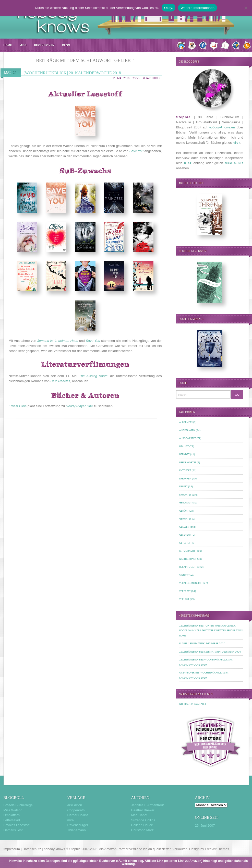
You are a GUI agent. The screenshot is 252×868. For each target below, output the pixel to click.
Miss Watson (13, 810)
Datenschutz (32, 849)
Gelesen (184, 527)
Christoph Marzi (143, 830)
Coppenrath (76, 810)
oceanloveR (187, 673)
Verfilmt (185, 591)
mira (71, 820)
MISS (23, 45)
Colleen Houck (142, 825)
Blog (66, 45)
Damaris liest (13, 830)
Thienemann (77, 830)
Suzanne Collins (143, 820)
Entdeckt (185, 470)
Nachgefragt (188, 559)
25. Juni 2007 (205, 825)
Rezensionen (44, 45)
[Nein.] (246, 8)
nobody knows (54, 849)
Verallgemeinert (190, 583)
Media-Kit (234, 163)
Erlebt (183, 486)
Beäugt (184, 446)
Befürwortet (188, 462)
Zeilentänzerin (189, 626)
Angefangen (187, 430)
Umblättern (12, 815)
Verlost (184, 599)
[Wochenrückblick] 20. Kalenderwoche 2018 (72, 73)
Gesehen (184, 535)
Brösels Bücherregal (19, 805)
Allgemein (186, 422)
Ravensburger (78, 825)
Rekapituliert (152, 78)
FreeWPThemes (217, 849)
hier (236, 143)
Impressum (12, 849)
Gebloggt (185, 503)
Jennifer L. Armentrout (148, 805)
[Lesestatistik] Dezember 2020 (206, 643)
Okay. (169, 8)
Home (8, 45)
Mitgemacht (187, 551)
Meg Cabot (139, 815)
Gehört (184, 511)
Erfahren (185, 479)
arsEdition (75, 805)
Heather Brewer (143, 810)
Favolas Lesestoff (17, 825)
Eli (181, 643)
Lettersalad (12, 820)
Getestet (185, 543)
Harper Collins (78, 815)
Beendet (184, 454)
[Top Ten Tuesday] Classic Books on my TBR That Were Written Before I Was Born (211, 631)
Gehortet (185, 519)
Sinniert (184, 575)
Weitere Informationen (197, 8)
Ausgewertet (188, 438)
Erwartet (185, 495)
